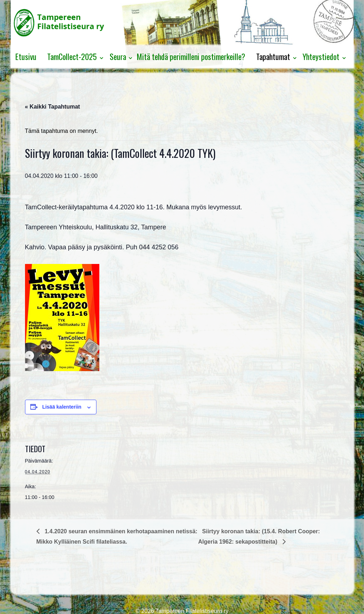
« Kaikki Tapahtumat (53, 107)
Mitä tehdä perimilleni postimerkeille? (191, 56)
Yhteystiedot (321, 56)
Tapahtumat (273, 56)
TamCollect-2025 (72, 56)
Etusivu (26, 56)
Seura (118, 56)
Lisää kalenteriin (62, 407)
